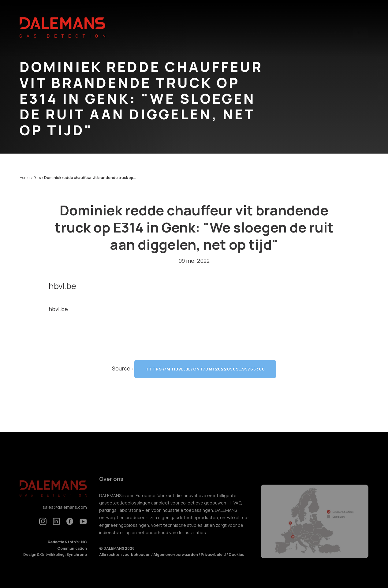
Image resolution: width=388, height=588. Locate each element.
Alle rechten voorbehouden (125, 560)
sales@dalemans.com (65, 513)
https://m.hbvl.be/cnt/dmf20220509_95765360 (205, 369)
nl (361, 20)
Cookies (236, 560)
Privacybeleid (214, 560)
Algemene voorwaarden (176, 560)
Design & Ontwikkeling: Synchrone (55, 560)
